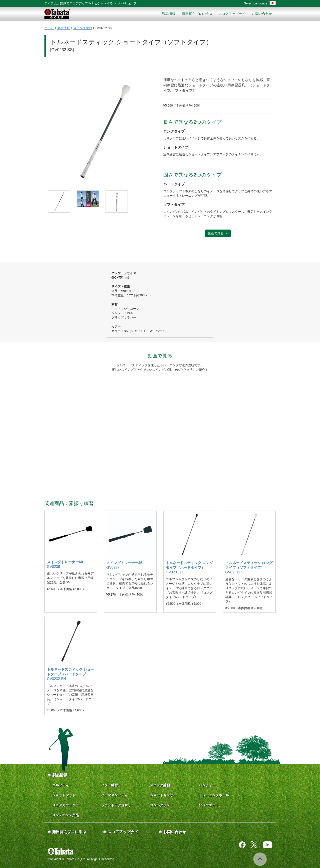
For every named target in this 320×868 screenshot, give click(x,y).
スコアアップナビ (232, 14)
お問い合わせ (262, 14)
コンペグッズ (160, 805)
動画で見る (218, 233)
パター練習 (109, 785)
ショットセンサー (163, 795)
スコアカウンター (66, 805)
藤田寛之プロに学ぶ (197, 14)
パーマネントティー (116, 795)
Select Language (260, 3)
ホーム (49, 28)
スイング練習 (83, 28)
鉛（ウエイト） (211, 805)
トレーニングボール (214, 795)
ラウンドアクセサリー (118, 805)
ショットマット (64, 795)
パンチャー (207, 785)
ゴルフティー (62, 785)
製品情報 (169, 14)
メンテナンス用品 (66, 815)
